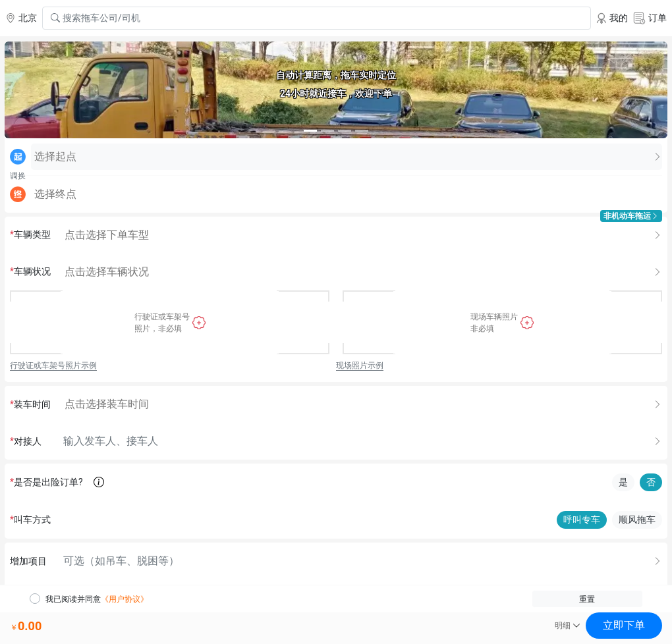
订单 (650, 18)
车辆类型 (30, 234)
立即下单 (624, 625)
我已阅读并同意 (97, 599)
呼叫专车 (582, 520)
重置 (587, 599)
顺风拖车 (637, 520)
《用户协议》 (125, 599)
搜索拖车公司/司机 (96, 18)
